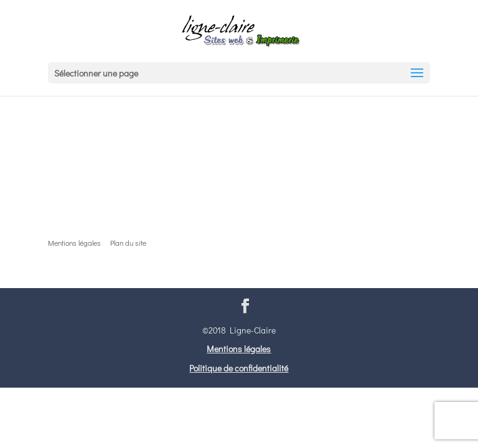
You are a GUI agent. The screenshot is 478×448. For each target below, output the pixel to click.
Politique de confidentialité (239, 368)
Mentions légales (239, 349)
